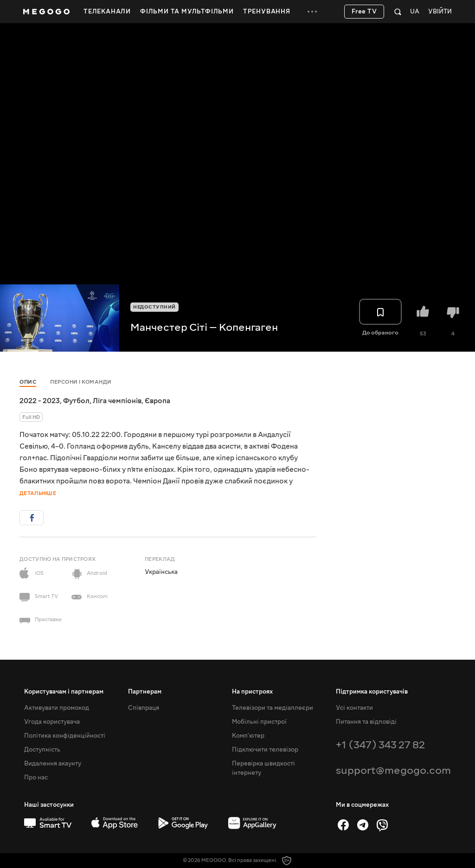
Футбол (76, 401)
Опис (28, 382)
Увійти (440, 12)
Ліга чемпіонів (117, 401)
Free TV (364, 12)
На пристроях (252, 692)
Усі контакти (354, 708)
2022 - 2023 (40, 401)
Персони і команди (81, 382)
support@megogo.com (393, 770)
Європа (157, 401)
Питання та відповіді (366, 722)
